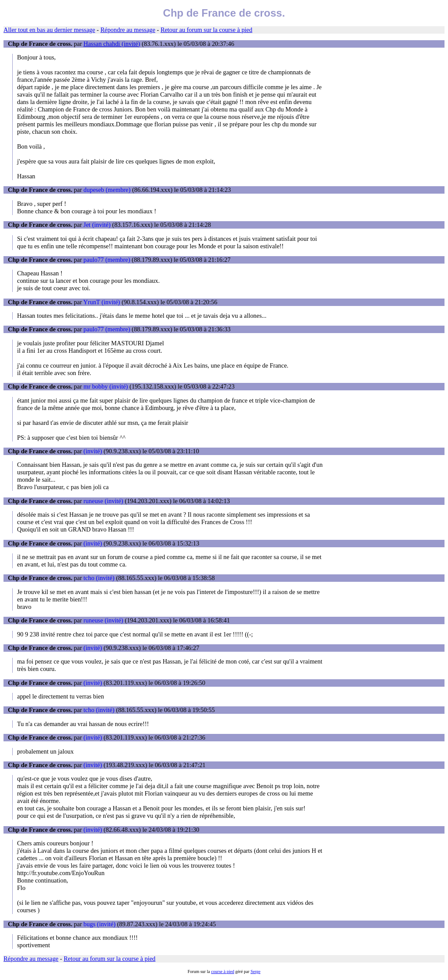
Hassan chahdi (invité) (112, 44)
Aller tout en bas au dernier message (49, 30)
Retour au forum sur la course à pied (206, 30)
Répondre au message (128, 30)
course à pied (222, 971)
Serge (256, 971)
